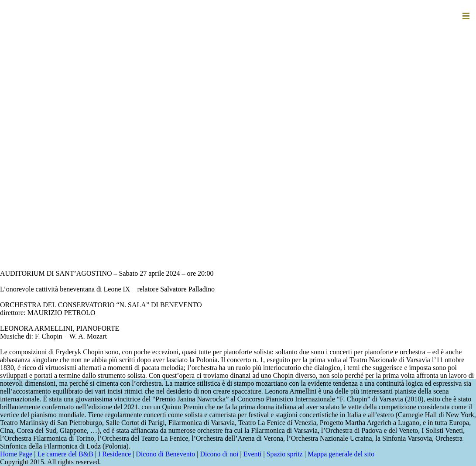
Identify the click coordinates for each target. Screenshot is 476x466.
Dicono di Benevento (165, 454)
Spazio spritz (285, 454)
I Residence (115, 454)
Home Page (16, 454)
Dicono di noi (219, 454)
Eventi (253, 454)
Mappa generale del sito (341, 454)
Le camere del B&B (65, 454)
